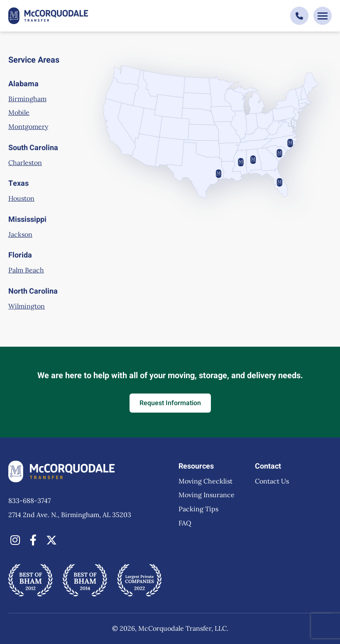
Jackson (20, 234)
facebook (33, 540)
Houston (21, 198)
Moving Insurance (207, 495)
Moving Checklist (205, 481)
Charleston (25, 163)
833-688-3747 (29, 501)
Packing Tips (198, 509)
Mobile (19, 112)
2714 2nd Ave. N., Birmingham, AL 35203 (70, 515)
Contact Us (272, 481)
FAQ (185, 523)
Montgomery (28, 126)
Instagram (15, 540)
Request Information (170, 403)
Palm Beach (26, 270)
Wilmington (27, 306)
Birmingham (27, 99)
